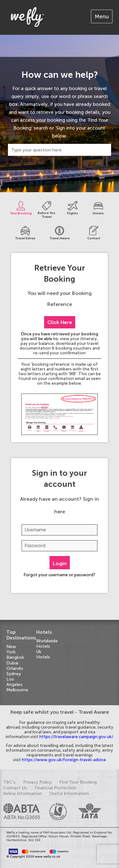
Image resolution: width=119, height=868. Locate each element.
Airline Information (23, 794)
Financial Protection (56, 788)
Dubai (12, 663)
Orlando (15, 668)
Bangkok (15, 657)
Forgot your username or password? (60, 575)
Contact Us (15, 788)
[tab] (102, 16)
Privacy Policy (37, 782)
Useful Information (69, 794)
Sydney (14, 674)
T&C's (9, 782)
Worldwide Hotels (47, 644)
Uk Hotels (43, 654)
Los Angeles (14, 682)
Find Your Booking (78, 782)
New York (11, 649)
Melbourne (17, 690)
